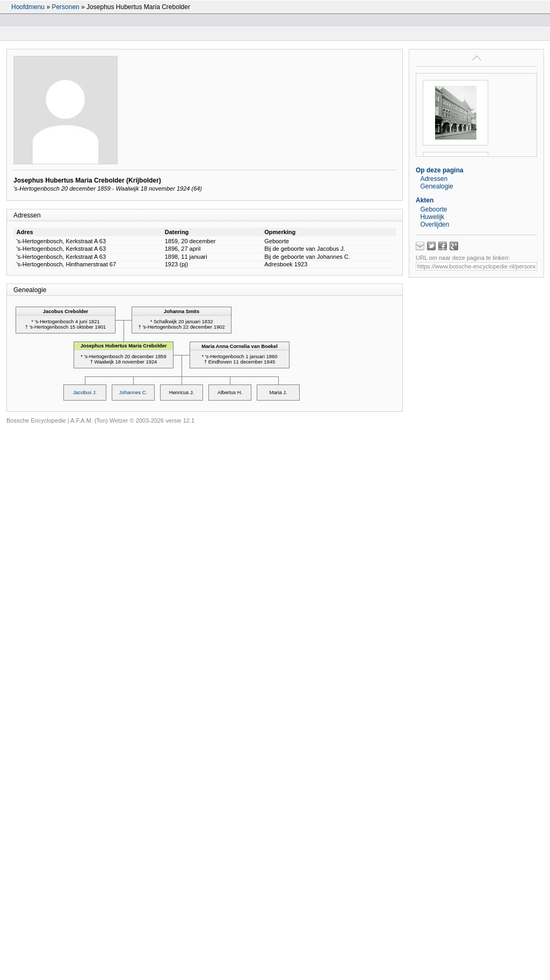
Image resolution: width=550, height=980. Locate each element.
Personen (65, 7)
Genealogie (436, 186)
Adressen (434, 179)
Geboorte (433, 209)
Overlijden (435, 224)
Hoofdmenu (28, 7)
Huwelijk (432, 217)
